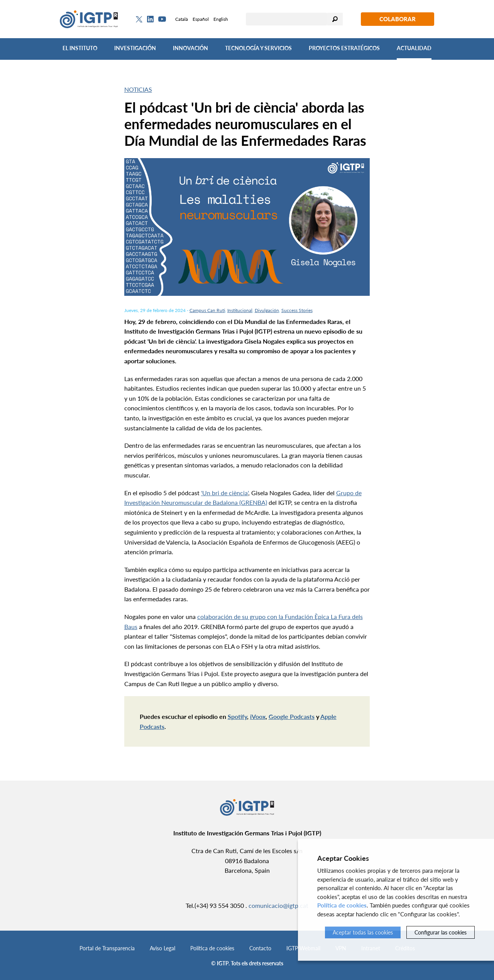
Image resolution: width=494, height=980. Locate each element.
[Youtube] (162, 19)
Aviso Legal (162, 948)
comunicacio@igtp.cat (278, 905)
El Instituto (80, 48)
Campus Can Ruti (207, 310)
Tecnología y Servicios (258, 48)
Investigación (135, 48)
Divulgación (267, 310)
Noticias (138, 89)
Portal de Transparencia (107, 948)
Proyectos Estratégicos (344, 48)
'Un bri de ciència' (225, 493)
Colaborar (398, 19)
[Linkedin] (150, 19)
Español (201, 19)
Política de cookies (212, 948)
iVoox (258, 716)
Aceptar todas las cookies (363, 932)
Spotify (237, 716)
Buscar (335, 19)
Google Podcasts (292, 716)
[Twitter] (139, 19)
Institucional (240, 310)
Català (182, 19)
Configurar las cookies (441, 932)
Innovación (190, 48)
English (221, 19)
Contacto (260, 948)
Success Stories (297, 310)
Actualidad (414, 48)
